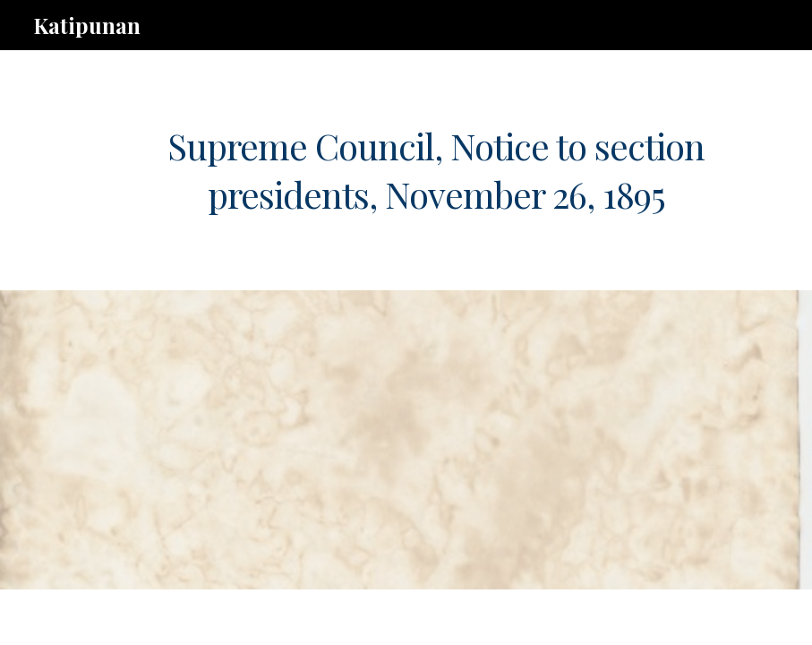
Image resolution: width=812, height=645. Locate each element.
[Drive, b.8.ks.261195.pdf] (376, 440)
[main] (436, 170)
